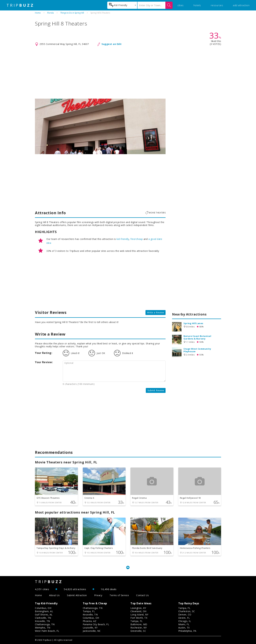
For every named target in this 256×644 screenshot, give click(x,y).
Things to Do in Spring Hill (72, 13)
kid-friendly (123, 239)
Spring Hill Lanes (193, 323)
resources (217, 5)
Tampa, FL (89, 611)
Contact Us (142, 595)
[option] (100, 126)
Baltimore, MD (139, 624)
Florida (50, 13)
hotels (197, 5)
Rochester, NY (139, 628)
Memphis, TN (43, 628)
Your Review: (44, 362)
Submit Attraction (77, 595)
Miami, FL (184, 624)
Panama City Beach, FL (96, 624)
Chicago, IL (185, 621)
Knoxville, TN (42, 621)
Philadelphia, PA (187, 631)
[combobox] (122, 5)
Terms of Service (119, 595)
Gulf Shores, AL (44, 615)
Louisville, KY (90, 628)
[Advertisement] (128, 72)
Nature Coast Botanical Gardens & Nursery (197, 337)
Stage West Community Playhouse (197, 350)
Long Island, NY (139, 615)
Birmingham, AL (44, 611)
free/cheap (137, 239)
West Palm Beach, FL (47, 631)
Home (38, 13)
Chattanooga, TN (45, 624)
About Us (54, 595)
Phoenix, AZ (90, 621)
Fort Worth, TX (139, 618)
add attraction (241, 5)
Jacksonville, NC (92, 631)
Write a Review (156, 312)
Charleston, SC (187, 611)
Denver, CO (185, 615)
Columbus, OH (43, 608)
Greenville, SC (138, 631)
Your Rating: (44, 353)
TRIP (20, 5)
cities (181, 5)
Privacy (98, 595)
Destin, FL (184, 618)
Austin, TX (184, 628)
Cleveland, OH (138, 611)
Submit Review (156, 390)
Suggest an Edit (112, 44)
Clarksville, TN (43, 618)
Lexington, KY (138, 608)
